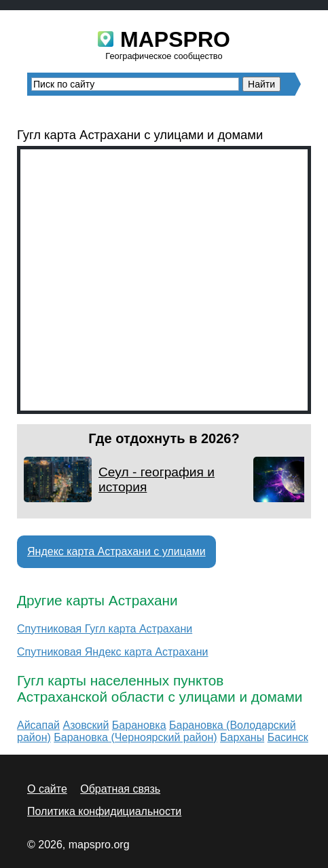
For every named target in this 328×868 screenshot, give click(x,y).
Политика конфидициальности (104, 811)
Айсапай (38, 725)
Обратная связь (120, 789)
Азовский (86, 725)
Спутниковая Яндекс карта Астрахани (113, 652)
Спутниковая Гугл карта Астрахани (105, 629)
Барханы (242, 737)
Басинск (288, 737)
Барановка (139, 725)
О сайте (47, 789)
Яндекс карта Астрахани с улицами (116, 551)
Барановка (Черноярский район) (135, 737)
